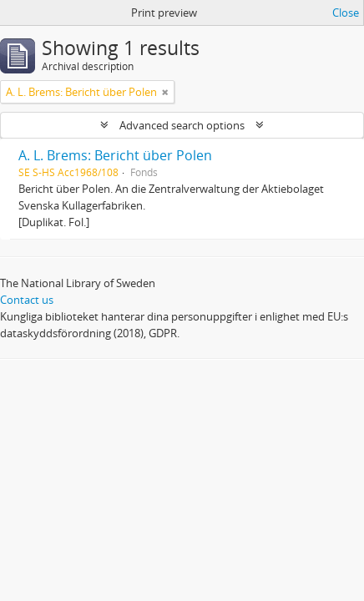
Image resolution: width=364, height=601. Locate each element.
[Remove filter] (165, 92)
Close (346, 13)
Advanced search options (182, 125)
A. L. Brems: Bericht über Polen (115, 155)
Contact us (27, 300)
